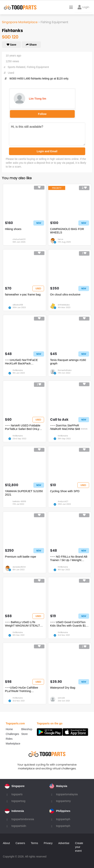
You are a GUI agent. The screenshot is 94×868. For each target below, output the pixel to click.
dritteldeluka (64, 305)
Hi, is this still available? (47, 134)
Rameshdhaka (65, 370)
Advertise (64, 843)
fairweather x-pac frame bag (23, 294)
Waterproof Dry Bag (63, 688)
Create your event (79, 847)
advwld (61, 698)
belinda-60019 (19, 501)
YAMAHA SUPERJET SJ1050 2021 (24, 493)
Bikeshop (27, 729)
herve (60, 239)
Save (12, 45)
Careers (20, 843)
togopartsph (63, 819)
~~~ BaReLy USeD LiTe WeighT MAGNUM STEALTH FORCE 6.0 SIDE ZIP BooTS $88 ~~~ (23, 624)
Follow (42, 114)
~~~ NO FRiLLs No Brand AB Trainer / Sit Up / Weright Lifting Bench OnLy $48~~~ (69, 558)
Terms (34, 843)
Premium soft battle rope (20, 557)
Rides (9, 739)
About (6, 843)
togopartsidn (19, 826)
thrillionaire (18, 370)
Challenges (12, 734)
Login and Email (47, 151)
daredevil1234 (19, 567)
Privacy (48, 843)
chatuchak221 (19, 239)
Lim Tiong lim (38, 99)
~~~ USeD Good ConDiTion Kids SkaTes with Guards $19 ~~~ (69, 624)
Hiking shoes (13, 229)
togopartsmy (63, 801)
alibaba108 (18, 305)
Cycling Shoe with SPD (65, 491)
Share (31, 45)
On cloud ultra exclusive (65, 294)
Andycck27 (63, 501)
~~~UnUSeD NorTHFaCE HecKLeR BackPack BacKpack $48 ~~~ (21, 362)
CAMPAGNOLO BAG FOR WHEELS (67, 231)
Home (9, 729)
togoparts (17, 794)
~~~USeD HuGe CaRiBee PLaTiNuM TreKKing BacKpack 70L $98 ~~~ (22, 689)
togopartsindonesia (23, 819)
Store (25, 734)
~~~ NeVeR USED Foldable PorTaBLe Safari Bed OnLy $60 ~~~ (23, 427)
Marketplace (13, 744)
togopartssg (18, 801)
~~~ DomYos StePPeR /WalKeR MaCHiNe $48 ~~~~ (69, 427)
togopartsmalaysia (67, 794)
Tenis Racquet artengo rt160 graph (68, 362)
